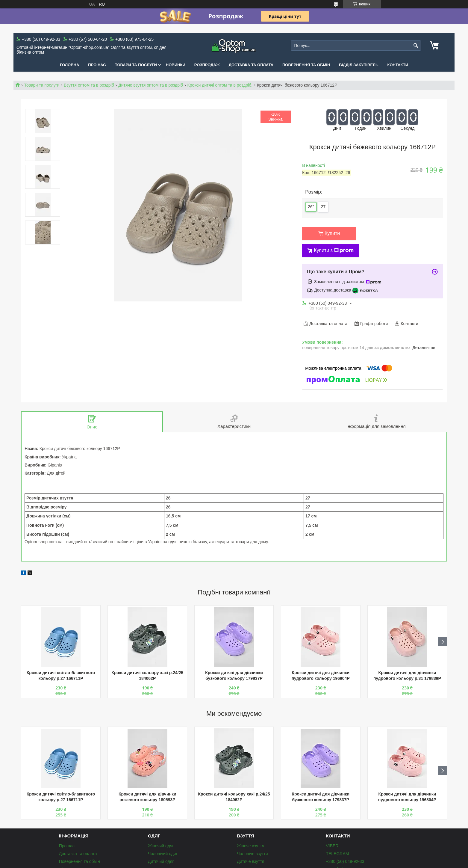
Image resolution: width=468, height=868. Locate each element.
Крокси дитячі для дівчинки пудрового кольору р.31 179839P (407, 675)
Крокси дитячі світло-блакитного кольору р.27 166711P (61, 675)
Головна (69, 65)
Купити (332, 233)
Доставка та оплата (251, 65)
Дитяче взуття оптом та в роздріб (151, 85)
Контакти (398, 65)
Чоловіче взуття (252, 854)
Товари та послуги (136, 65)
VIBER (332, 846)
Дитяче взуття (250, 861)
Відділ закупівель (359, 65)
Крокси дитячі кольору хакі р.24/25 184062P (147, 675)
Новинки (176, 65)
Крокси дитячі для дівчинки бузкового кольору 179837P (234, 675)
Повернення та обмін (306, 65)
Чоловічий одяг (163, 854)
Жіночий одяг (161, 846)
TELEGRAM (337, 854)
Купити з (334, 250)
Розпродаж (207, 65)
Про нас (97, 65)
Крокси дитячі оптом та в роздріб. (220, 85)
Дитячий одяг (161, 861)
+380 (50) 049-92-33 (345, 861)
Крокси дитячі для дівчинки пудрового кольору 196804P (321, 675)
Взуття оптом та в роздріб (89, 85)
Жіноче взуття (250, 846)
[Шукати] (416, 46)
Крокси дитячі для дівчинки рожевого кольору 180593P (147, 797)
